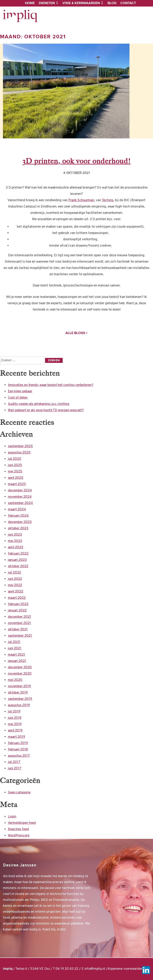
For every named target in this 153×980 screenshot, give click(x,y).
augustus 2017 (19, 756)
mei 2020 (15, 680)
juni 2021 (15, 649)
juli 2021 (14, 642)
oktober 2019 (18, 693)
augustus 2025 (19, 453)
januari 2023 (17, 560)
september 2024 (20, 503)
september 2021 (20, 636)
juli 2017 (14, 762)
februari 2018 (18, 750)
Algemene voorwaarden (125, 969)
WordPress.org (19, 836)
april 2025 (16, 478)
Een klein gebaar (20, 391)
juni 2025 (15, 465)
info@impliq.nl (95, 969)
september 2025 (20, 446)
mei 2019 (15, 724)
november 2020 (20, 674)
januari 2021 (17, 661)
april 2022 (16, 592)
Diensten (47, 3)
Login (12, 817)
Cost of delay (18, 398)
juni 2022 (15, 579)
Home (30, 3)
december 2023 (20, 522)
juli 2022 (14, 573)
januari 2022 (17, 611)
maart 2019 (17, 737)
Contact (128, 3)
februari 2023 (18, 554)
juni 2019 (15, 718)
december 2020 (20, 667)
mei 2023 (15, 541)
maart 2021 (17, 655)
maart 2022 (17, 598)
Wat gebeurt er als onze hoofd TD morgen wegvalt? (46, 410)
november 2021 (19, 623)
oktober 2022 (18, 566)
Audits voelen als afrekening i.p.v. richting (39, 404)
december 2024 (20, 491)
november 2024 (20, 497)
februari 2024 (18, 516)
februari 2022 (18, 604)
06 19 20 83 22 (67, 969)
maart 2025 (17, 484)
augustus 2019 (19, 705)
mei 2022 (15, 585)
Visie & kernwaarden (81, 3)
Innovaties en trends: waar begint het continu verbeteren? (51, 385)
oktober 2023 (18, 528)
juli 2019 (14, 712)
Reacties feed (18, 829)
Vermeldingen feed (22, 823)
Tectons (108, 200)
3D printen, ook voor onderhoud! (77, 161)
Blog (112, 3)
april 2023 (16, 547)
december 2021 (19, 617)
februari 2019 (18, 743)
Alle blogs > (76, 333)
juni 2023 (15, 535)
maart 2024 (17, 510)
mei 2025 (15, 472)
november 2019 (19, 686)
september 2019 (20, 699)
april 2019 (15, 731)
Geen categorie (19, 793)
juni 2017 (15, 769)
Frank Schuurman (81, 200)
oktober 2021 (18, 630)
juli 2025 (15, 459)
